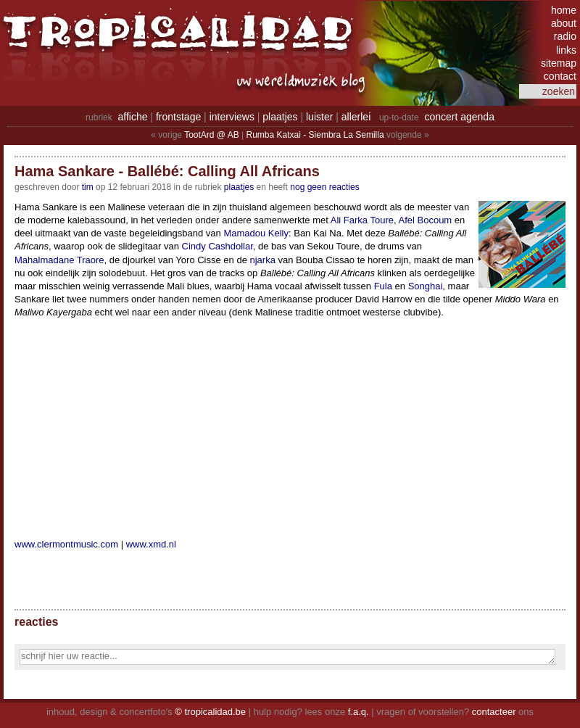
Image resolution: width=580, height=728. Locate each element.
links (566, 50)
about (564, 23)
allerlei (356, 117)
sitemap (559, 63)
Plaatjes (239, 187)
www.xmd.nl (151, 544)
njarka (263, 260)
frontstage (178, 117)
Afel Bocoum (425, 220)
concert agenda (459, 117)
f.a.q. (359, 712)
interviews (232, 117)
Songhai (426, 286)
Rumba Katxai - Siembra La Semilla (315, 135)
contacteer (494, 712)
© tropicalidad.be (210, 712)
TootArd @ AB (212, 135)
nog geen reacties (324, 187)
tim (88, 187)
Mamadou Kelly (256, 233)
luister (319, 117)
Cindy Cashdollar (217, 246)
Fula (383, 286)
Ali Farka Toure (362, 220)
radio (565, 36)
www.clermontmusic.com (66, 544)
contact (560, 76)
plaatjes (280, 117)
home (564, 10)
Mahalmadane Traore (59, 260)
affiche (133, 117)
